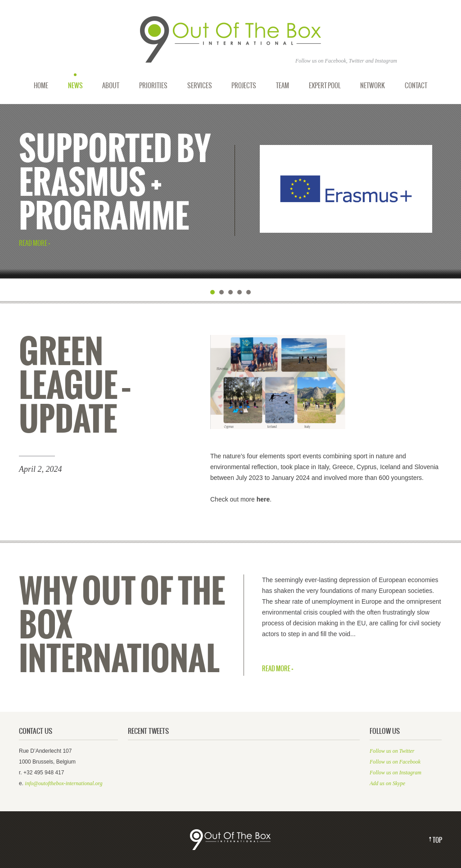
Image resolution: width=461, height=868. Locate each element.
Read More (33, 244)
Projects (244, 86)
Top (437, 840)
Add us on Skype (387, 783)
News (75, 86)
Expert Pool (325, 86)
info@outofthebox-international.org (63, 783)
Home (41, 86)
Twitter (357, 61)
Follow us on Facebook (395, 762)
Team (282, 86)
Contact (416, 86)
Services (200, 86)
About (111, 86)
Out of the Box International (230, 40)
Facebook (336, 61)
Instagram (386, 61)
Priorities (153, 86)
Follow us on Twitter (392, 751)
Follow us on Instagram (395, 773)
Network (373, 86)
